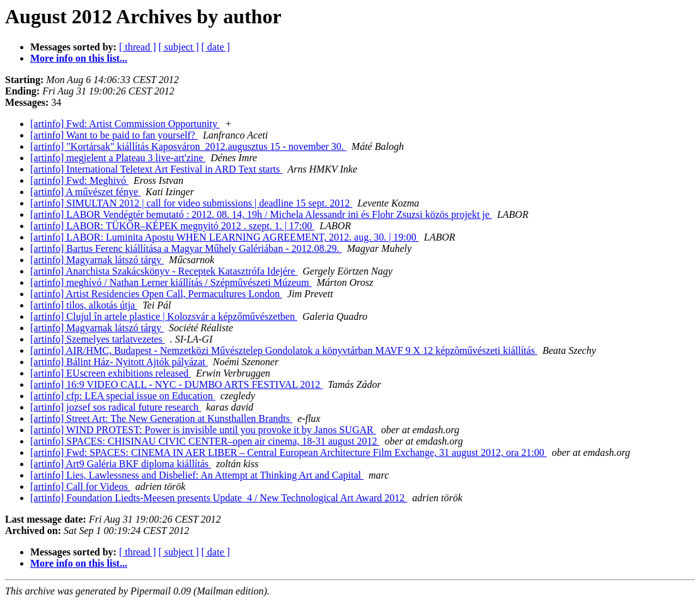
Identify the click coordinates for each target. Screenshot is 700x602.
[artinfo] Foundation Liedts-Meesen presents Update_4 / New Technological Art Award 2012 (219, 498)
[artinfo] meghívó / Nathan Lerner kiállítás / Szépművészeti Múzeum (171, 282)
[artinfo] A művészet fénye (85, 192)
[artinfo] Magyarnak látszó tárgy (97, 260)
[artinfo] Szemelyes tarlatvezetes (98, 339)
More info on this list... (79, 58)
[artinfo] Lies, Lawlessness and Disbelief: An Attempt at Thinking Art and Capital (197, 475)
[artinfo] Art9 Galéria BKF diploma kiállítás (121, 464)
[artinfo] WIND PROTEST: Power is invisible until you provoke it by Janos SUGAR (203, 430)
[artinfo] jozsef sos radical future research (116, 407)
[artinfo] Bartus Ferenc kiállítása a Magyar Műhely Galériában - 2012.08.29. (186, 248)
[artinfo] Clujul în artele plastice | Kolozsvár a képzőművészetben (164, 316)
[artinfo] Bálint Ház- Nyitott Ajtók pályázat (119, 362)
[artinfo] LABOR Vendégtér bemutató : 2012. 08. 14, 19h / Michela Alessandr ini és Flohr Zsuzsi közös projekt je (261, 214)
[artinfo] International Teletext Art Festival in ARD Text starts (156, 169)
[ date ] (216, 47)
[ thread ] (138, 47)
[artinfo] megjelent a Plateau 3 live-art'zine (118, 158)
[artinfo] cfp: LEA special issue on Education (123, 396)
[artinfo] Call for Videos (80, 486)
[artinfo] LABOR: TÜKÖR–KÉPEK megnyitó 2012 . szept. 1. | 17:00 (172, 226)
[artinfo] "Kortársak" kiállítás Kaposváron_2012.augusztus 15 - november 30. (188, 146)
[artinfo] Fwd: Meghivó (79, 180)
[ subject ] (179, 47)
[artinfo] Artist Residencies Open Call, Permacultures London (156, 294)
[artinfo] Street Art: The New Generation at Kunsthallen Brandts (161, 418)
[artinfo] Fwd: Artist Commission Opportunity (125, 124)
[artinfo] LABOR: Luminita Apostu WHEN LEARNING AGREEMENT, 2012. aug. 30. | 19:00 (225, 237)
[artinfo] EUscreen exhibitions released (111, 373)
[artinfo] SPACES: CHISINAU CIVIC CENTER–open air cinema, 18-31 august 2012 (205, 441)
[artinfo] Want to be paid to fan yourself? (114, 135)
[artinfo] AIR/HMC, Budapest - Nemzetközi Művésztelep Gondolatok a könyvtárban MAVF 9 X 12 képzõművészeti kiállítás (284, 350)
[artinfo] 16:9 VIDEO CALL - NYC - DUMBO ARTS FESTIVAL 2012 (176, 384)
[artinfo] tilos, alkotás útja (84, 305)
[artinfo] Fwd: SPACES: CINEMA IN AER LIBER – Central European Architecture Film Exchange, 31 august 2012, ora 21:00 (289, 452)
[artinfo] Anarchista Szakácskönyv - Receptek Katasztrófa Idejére (164, 271)
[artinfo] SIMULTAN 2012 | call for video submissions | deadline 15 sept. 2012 (191, 203)
